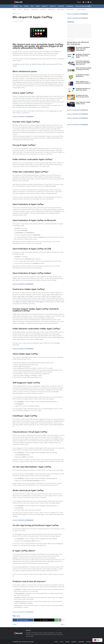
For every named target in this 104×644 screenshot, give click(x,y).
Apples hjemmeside (51, 186)
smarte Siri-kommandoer (29, 133)
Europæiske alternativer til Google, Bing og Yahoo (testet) (83, 56)
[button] (90, 6)
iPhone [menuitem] (26, 6)
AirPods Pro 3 (35, 10)
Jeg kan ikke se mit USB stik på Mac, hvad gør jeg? (78, 43)
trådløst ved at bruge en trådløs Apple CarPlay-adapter (29, 302)
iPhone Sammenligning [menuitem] (82, 6)
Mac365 (16, 642)
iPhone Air (26, 10)
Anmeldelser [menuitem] (70, 6)
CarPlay (18, 14)
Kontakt (67, 642)
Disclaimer (89, 642)
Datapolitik (81, 642)
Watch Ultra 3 (61, 10)
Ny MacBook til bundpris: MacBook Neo (83, 76)
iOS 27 (20, 10)
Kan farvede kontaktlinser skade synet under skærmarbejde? (83, 49)
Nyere (15, 624)
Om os (62, 642)
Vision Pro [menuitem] (53, 6)
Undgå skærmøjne (81, 10)
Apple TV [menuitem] (45, 6)
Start (14, 14)
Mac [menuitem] (21, 6)
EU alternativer (70, 10)
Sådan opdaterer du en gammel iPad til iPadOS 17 (83, 82)
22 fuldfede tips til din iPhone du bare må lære (82, 96)
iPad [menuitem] (32, 6)
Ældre (62, 624)
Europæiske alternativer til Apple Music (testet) (83, 89)
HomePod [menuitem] (61, 6)
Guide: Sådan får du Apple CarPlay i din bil (83, 103)
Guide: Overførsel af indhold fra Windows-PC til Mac (83, 69)
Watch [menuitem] (38, 6)
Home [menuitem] (16, 6)
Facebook (74, 642)
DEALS (14, 10)
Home (56, 642)
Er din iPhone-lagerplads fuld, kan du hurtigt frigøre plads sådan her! (83, 63)
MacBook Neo (52, 10)
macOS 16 (43, 10)
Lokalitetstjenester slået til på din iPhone (26, 106)
